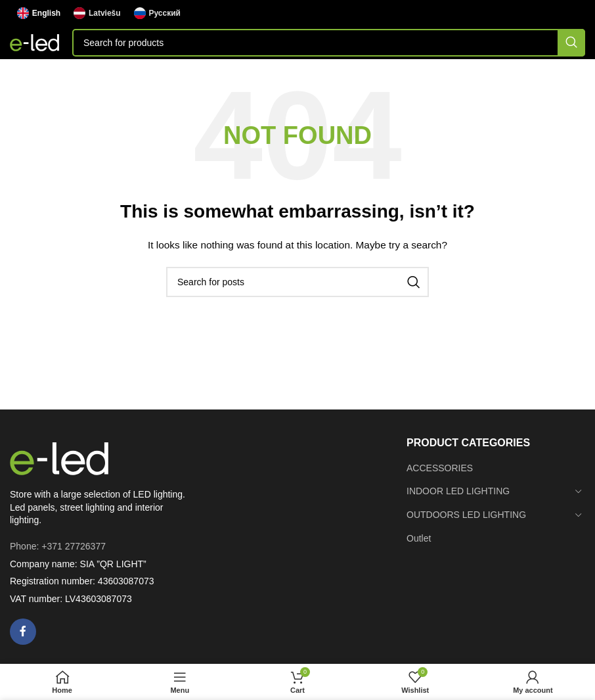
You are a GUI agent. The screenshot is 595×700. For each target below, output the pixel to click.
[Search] (329, 43)
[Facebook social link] (23, 632)
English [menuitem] (46, 13)
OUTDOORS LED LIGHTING (466, 515)
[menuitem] (39, 13)
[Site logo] (34, 42)
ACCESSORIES (440, 468)
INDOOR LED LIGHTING (458, 491)
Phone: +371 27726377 (58, 546)
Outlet (419, 538)
